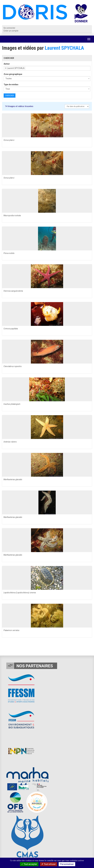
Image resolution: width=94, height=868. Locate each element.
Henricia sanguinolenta (13, 291)
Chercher (10, 96)
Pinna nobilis (9, 253)
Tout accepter (29, 864)
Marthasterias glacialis (13, 479)
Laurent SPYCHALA (64, 48)
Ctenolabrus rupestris (13, 366)
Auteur (7, 64)
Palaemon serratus (11, 630)
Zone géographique (13, 74)
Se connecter (9, 28)
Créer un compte (11, 31)
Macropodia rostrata (12, 215)
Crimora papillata (11, 329)
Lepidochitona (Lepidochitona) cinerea (20, 593)
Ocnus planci (9, 140)
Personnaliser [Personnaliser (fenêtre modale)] (67, 864)
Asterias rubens (10, 442)
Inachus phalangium (12, 404)
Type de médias (11, 84)
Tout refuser (49, 864)
